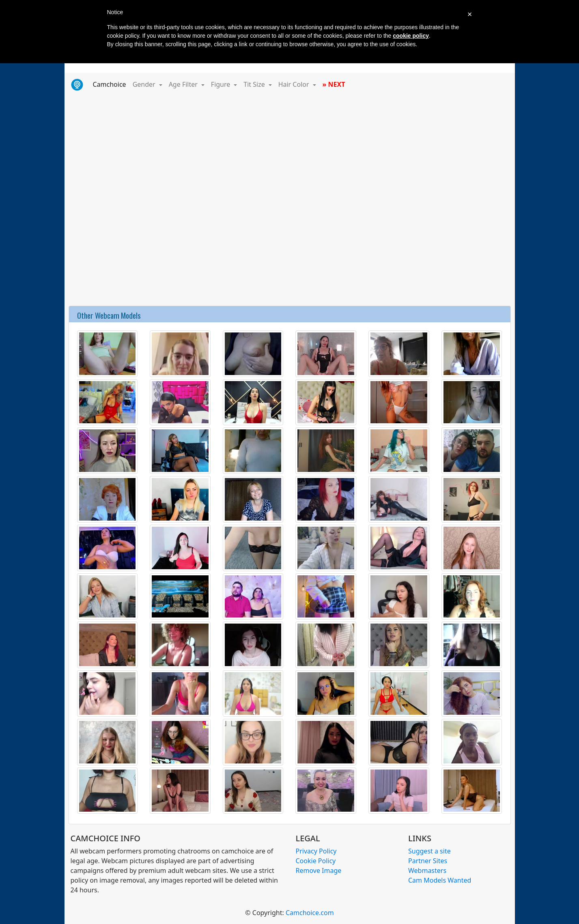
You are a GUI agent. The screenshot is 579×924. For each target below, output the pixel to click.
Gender (145, 84)
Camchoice (111, 84)
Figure (222, 84)
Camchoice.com (310, 913)
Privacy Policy (316, 851)
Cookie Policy (316, 861)
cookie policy (411, 36)
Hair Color (295, 84)
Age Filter (184, 84)
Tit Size (255, 84)
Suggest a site (429, 851)
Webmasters (427, 870)
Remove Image (319, 870)
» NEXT (334, 84)
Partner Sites (428, 861)
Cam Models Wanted (440, 880)
